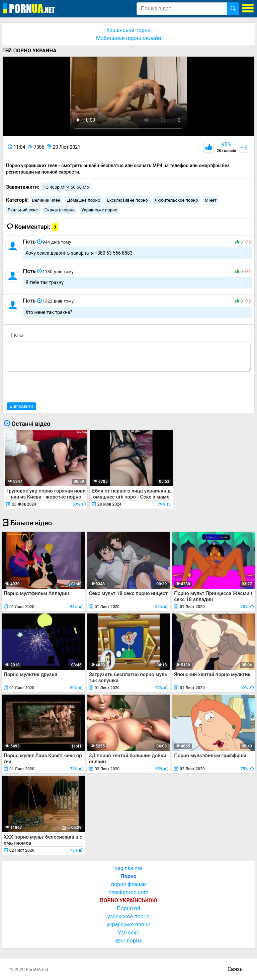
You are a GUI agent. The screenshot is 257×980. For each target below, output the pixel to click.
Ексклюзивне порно (127, 200)
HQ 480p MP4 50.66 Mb (66, 187)
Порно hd (128, 908)
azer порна (128, 941)
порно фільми (128, 884)
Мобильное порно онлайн (128, 38)
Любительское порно (176, 200)
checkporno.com (128, 892)
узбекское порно (128, 917)
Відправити (21, 406)
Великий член (46, 200)
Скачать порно (60, 210)
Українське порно (129, 30)
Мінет (211, 200)
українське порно (129, 925)
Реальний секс (23, 210)
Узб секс (128, 933)
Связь (235, 969)
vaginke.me (128, 868)
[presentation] (58, 386)
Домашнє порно (83, 200)
